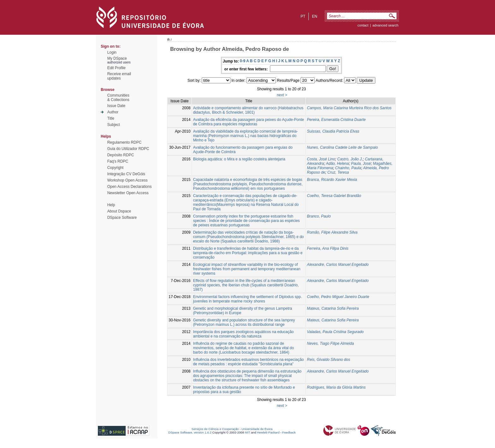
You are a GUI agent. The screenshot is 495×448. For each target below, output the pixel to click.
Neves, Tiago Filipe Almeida (330, 343)
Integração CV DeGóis (126, 174)
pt (303, 16)
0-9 (243, 61)
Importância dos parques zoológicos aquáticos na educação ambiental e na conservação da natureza (243, 334)
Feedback (289, 432)
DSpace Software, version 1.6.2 (190, 432)
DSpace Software (122, 218)
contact (363, 25)
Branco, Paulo (319, 216)
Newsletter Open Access (128, 193)
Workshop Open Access (128, 180)
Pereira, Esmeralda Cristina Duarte (336, 120)
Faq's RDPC (118, 161)
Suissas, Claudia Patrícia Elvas (333, 131)
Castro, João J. (350, 159)
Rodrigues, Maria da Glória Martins (336, 387)
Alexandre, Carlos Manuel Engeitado (338, 265)
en (315, 16)
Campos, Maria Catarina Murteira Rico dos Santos (349, 108)
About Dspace (119, 211)
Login (112, 52)
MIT (248, 432)
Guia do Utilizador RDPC (128, 149)
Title (111, 118)
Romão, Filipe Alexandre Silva (332, 232)
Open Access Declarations (130, 187)
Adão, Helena (338, 164)
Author (113, 112)
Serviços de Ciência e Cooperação (215, 429)
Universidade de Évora (257, 429)
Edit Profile (116, 68)
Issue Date (116, 106)
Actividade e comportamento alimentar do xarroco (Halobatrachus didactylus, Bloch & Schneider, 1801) (248, 110)
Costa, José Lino (321, 159)
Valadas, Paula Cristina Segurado (335, 332)
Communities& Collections (118, 98)
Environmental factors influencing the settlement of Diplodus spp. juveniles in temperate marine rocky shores (247, 299)
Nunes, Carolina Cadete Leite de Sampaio (342, 147)
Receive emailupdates (119, 76)
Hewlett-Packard (268, 432)
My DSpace (117, 58)
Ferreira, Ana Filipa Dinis (328, 248)
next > (282, 95)
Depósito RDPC (121, 155)
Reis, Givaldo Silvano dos (328, 360)
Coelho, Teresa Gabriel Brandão (334, 196)
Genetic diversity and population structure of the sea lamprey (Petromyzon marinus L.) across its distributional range (244, 322)
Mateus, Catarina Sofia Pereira (333, 308)
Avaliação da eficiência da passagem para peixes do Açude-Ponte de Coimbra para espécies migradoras (248, 122)
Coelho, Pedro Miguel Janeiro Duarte (338, 297)
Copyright (115, 168)
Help (111, 205)
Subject (114, 125)
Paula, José (361, 164)
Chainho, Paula (348, 168)
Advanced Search (385, 25)
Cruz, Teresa (338, 172)
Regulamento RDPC (125, 142)
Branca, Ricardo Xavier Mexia (332, 180)
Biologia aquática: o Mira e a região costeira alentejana (239, 159)
